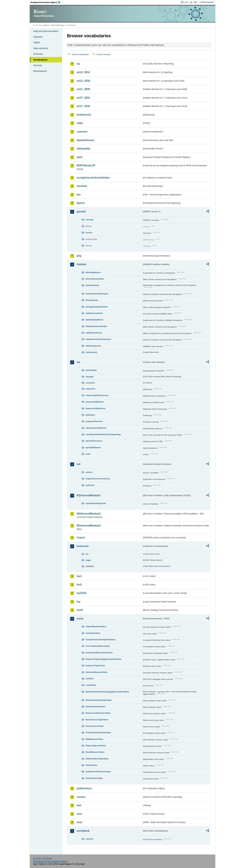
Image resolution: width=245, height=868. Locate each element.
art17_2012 (83, 98)
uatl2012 (90, 566)
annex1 (89, 472)
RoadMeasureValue (95, 752)
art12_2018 (83, 81)
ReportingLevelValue (96, 746)
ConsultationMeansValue (98, 646)
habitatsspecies (93, 346)
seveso (81, 797)
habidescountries (94, 313)
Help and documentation (46, 31)
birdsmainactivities (95, 279)
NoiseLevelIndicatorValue (98, 713)
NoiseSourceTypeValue (97, 720)
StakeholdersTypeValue (97, 759)
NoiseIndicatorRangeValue (99, 700)
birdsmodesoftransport (97, 294)
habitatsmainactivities (96, 326)
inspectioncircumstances (98, 479)
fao (79, 195)
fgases (81, 203)
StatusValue (91, 765)
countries (90, 383)
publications (84, 788)
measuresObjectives (96, 408)
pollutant (90, 485)
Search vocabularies (80, 54)
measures (90, 389)
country (89, 839)
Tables (37, 42)
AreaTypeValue (93, 633)
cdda (80, 123)
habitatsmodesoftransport (98, 339)
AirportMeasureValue (96, 626)
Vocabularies (40, 60)
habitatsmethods (94, 333)
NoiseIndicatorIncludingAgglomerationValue (107, 692)
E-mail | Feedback (43, 858)
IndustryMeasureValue (97, 672)
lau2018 (81, 593)
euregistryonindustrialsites (93, 178)
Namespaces (40, 71)
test (79, 805)
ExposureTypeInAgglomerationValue (103, 659)
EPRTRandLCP (86, 166)
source (89, 232)
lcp (79, 602)
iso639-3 (90, 679)
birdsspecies (92, 300)
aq (78, 64)
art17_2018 (83, 106)
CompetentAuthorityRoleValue (100, 640)
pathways (90, 415)
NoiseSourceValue (95, 726)
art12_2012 (83, 72)
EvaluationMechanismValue (99, 653)
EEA (46, 2)
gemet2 (81, 212)
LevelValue (91, 685)
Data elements (41, 48)
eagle (88, 560)
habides (82, 264)
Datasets (38, 37)
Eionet (46, 25)
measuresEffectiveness (97, 395)
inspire (81, 538)
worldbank (83, 831)
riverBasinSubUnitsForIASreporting (103, 434)
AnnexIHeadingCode (96, 503)
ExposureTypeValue (95, 666)
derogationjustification (97, 307)
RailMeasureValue (94, 739)
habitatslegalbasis (94, 320)
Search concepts (103, 54)
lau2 (79, 585)
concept (89, 220)
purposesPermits (94, 421)
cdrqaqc (90, 377)
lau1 (79, 576)
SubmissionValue (94, 778)
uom (79, 814)
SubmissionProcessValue (98, 772)
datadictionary (85, 140)
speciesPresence (94, 441)
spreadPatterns (93, 447)
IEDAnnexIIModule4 (89, 526)
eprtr (80, 157)
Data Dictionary (57, 25)
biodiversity (84, 115)
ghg (79, 256)
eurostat (82, 186)
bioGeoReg (91, 370)
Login (186, 2)
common (82, 132)
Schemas (38, 54)
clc (87, 554)
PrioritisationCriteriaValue (98, 733)
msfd (80, 610)
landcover (83, 546)
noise (80, 619)
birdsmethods (92, 285)
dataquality (83, 149)
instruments (91, 352)
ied (79, 464)
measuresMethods (95, 402)
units (88, 454)
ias (78, 362)
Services (38, 65)
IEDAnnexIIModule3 (89, 514)
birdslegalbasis (93, 272)
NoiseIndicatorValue (95, 707)
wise (79, 822)
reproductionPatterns (96, 428)
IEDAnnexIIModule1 (89, 495)
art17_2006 (83, 89)
